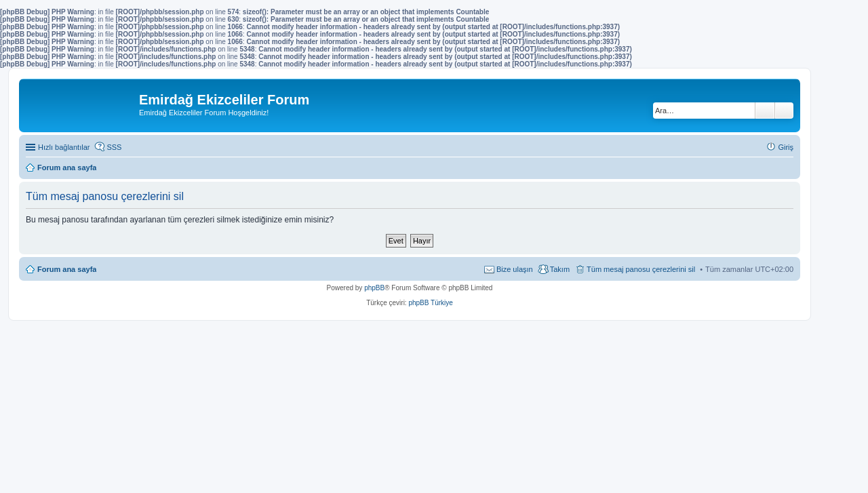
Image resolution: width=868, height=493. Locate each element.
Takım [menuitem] (560, 269)
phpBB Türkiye (430, 303)
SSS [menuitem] (114, 147)
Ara (765, 111)
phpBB (374, 288)
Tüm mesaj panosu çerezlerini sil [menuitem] (641, 269)
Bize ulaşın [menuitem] (515, 269)
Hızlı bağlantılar (64, 147)
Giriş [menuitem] (786, 147)
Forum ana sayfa (67, 269)
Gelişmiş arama (784, 111)
